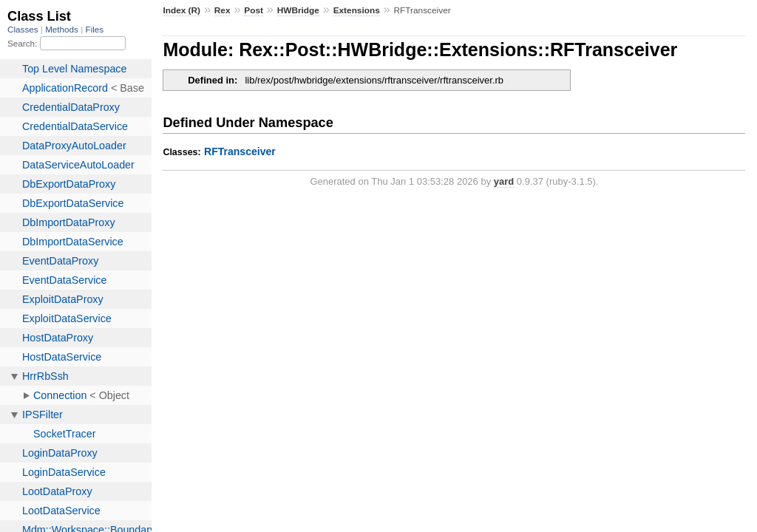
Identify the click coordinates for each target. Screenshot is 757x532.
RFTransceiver (240, 151)
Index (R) (181, 10)
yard (504, 181)
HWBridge (298, 10)
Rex (223, 10)
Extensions (357, 10)
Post (254, 10)
